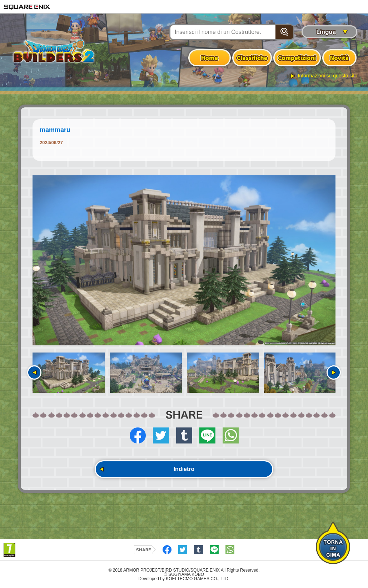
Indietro (184, 469)
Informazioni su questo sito (327, 76)
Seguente (334, 372)
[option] (184, 260)
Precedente (34, 372)
